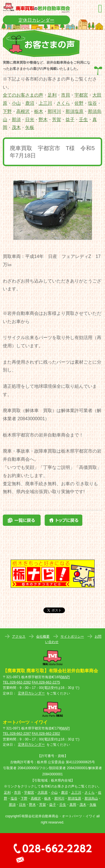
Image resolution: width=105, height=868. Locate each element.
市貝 (66, 95)
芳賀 (57, 120)
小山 (16, 103)
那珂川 (54, 111)
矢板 (30, 127)
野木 (43, 120)
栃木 (39, 111)
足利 (52, 95)
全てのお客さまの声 (23, 95)
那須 (16, 120)
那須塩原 (74, 111)
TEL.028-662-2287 (17, 734)
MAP (65, 677)
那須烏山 (91, 798)
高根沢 (23, 111)
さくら (63, 103)
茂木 (16, 127)
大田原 (43, 793)
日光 (30, 120)
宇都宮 (81, 95)
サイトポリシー (72, 636)
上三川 (45, 103)
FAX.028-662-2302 (46, 734)
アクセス (19, 636)
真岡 (73, 805)
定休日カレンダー (36, 20)
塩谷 (92, 103)
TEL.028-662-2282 (17, 682)
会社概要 (43, 636)
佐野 (79, 103)
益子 (70, 120)
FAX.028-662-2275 (46, 682)
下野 (7, 111)
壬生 (83, 120)
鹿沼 (30, 103)
